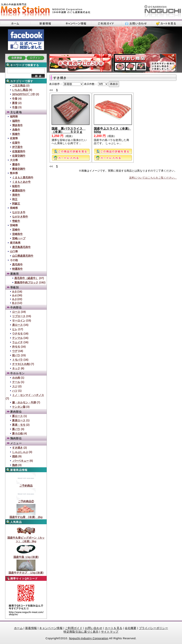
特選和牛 (17, 269)
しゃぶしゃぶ (20, 452)
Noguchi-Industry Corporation (89, 638)
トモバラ (17, 360)
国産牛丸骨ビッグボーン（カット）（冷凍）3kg (26, 538)
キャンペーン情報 (51, 628)
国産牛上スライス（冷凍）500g (112, 130)
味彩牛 (16, 186)
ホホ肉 (16, 378)
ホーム (18, 628)
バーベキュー (20, 461)
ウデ (15, 351)
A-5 (14, 292)
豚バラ (16, 429)
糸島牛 (16, 130)
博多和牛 (17, 125)
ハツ (15, 391)
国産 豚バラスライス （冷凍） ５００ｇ (69, 130)
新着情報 (31, 628)
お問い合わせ (94, 628)
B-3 (14, 303)
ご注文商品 (19, 86)
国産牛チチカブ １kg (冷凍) (26, 571)
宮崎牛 (16, 230)
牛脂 (15, 107)
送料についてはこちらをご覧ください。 (153, 178)
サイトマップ (110, 632)
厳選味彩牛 (19, 191)
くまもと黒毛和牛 (23, 177)
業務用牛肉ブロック (26, 282)
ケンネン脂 (19, 407)
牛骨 (15, 99)
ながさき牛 (19, 212)
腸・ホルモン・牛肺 (24, 402)
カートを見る (114, 628)
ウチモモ (17, 334)
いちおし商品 (20, 90)
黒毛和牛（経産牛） (26, 278)
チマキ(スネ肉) (21, 364)
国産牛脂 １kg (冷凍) (26, 556)
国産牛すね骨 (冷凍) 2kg (26, 516)
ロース (16, 312)
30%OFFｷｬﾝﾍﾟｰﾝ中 (24, 94)
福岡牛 (16, 121)
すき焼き (17, 448)
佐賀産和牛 (19, 151)
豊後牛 (16, 164)
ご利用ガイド (74, 628)
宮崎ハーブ (19, 238)
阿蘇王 (16, 204)
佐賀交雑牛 (19, 156)
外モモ (16, 347)
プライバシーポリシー (154, 628)
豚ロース (17, 416)
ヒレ (15, 329)
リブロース (19, 316)
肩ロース (17, 325)
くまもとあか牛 (21, 182)
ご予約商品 (26, 484)
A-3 (14, 299)
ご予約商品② (26, 500)
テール (16, 382)
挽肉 (15, 465)
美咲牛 (16, 195)
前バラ (16, 355)
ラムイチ (17, 342)
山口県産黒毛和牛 (23, 256)
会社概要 (131, 628)
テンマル (17, 338)
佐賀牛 (16, 143)
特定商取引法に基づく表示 (81, 632)
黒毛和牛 (17, 264)
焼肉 (15, 456)
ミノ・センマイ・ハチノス (28, 395)
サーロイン (19, 320)
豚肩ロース (19, 420)
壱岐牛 (16, 221)
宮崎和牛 (17, 234)
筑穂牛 (16, 134)
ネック (16, 368)
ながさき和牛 (20, 217)
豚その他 (17, 433)
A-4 (14, 295)
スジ (15, 386)
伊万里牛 (17, 147)
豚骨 (15, 103)
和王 (15, 199)
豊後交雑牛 (19, 169)
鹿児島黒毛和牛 (21, 247)
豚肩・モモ (19, 425)
